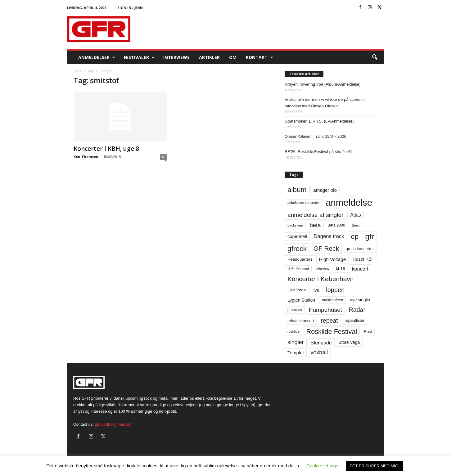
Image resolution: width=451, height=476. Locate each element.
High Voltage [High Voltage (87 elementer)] (333, 259)
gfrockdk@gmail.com (114, 424)
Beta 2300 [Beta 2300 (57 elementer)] (336, 225)
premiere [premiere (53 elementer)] (295, 310)
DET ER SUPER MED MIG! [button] (375, 466)
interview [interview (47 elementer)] (322, 268)
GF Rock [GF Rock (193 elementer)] (326, 248)
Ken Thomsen (86, 157)
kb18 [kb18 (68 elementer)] (341, 269)
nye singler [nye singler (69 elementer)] (360, 300)
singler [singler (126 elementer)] (296, 342)
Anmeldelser (97, 57)
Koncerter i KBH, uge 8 (106, 149)
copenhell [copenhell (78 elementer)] (297, 236)
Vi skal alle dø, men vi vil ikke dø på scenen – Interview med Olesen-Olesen (325, 103)
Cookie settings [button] (322, 466)
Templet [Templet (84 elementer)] (296, 353)
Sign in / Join (130, 8)
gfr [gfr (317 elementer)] (370, 237)
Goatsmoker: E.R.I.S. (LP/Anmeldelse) (319, 121)
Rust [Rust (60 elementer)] (368, 332)
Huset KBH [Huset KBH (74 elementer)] (364, 259)
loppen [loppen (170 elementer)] (335, 290)
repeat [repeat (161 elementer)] (329, 321)
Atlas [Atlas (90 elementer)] (356, 215)
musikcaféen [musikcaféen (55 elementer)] (333, 300)
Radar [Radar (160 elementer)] (357, 310)
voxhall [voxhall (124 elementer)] (319, 353)
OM (233, 57)
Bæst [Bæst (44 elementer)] (356, 225)
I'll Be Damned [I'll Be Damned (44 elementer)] (298, 269)
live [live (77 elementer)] (316, 290)
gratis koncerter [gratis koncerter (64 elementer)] (360, 249)
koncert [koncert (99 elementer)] (360, 269)
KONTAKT (259, 57)
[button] (375, 57)
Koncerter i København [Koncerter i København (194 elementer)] (320, 279)
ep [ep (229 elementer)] (354, 237)
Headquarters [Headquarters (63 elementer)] (300, 259)
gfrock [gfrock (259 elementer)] (297, 249)
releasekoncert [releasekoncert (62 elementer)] (301, 321)
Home (78, 71)
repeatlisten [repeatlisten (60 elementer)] (355, 320)
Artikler (209, 57)
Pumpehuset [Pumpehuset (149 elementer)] (325, 310)
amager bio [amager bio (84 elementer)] (325, 190)
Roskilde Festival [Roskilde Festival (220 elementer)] (332, 332)
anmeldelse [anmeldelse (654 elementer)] (349, 202)
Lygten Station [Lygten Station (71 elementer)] (301, 300)
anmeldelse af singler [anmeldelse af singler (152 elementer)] (316, 215)
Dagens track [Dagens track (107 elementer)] (329, 236)
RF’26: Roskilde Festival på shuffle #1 (318, 152)
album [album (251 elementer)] (297, 190)
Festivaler (139, 57)
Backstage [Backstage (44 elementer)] (295, 225)
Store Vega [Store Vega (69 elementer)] (349, 342)
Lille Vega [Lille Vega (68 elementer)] (297, 290)
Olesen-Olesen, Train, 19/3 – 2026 (316, 136)
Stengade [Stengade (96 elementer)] (321, 343)
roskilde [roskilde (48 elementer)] (293, 331)
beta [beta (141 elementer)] (315, 225)
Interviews (176, 57)
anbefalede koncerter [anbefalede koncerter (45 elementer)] (303, 203)
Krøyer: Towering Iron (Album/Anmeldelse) (323, 84)
